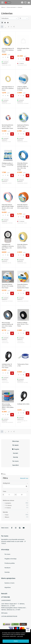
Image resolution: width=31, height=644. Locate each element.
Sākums (3, 7)
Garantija (7, 572)
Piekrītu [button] (16, 641)
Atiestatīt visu (24, 478)
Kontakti (16, 453)
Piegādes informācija (10, 559)
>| (14, 27)
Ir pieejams (8, 503)
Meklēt (16, 445)
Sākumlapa (15, 441)
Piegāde (15, 449)
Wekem (7, 517)
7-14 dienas (8, 505)
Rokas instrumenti (11, 7)
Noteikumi (7, 568)
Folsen (7, 515)
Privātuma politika (10, 563)
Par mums (15, 461)
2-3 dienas (8, 508)
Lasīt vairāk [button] (20, 636)
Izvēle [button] (28, 631)
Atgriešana (8, 587)
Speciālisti (16, 465)
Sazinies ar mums (9, 583)
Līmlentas (20, 7)
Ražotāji (16, 457)
